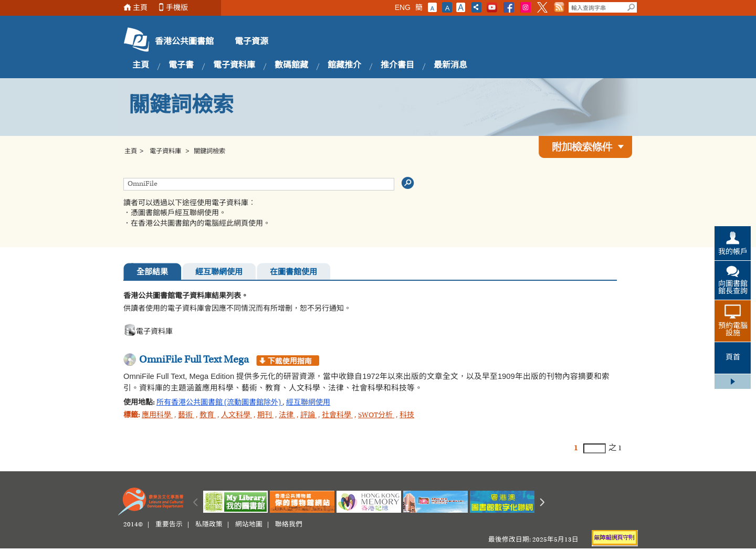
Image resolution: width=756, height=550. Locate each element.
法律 (287, 416)
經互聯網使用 (219, 273)
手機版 (177, 8)
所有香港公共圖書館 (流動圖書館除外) (219, 403)
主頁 (140, 8)
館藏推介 (344, 66)
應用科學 (157, 416)
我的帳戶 (733, 252)
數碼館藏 (291, 66)
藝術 (186, 416)
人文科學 (237, 416)
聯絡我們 (289, 525)
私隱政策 (209, 525)
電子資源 (251, 42)
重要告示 (169, 525)
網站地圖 (249, 525)
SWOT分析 (376, 416)
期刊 (265, 416)
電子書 (181, 66)
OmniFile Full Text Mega (194, 360)
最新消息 (450, 66)
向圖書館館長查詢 (733, 288)
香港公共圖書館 (184, 42)
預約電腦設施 (733, 330)
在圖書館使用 (293, 273)
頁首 (733, 358)
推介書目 (397, 66)
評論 (308, 416)
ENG (403, 7)
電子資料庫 (234, 66)
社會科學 (337, 416)
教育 (208, 416)
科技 (407, 416)
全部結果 (152, 273)
